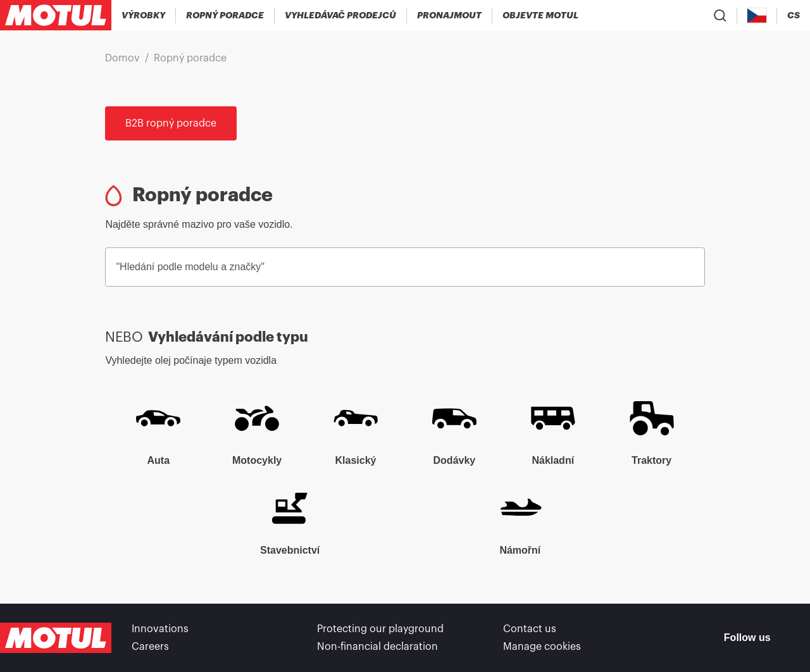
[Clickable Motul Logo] (56, 15)
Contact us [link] (530, 629)
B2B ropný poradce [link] (171, 123)
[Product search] (720, 15)
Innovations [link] (160, 629)
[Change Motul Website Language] (794, 16)
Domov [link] (122, 58)
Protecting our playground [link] (380, 629)
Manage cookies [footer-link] (542, 647)
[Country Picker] (757, 16)
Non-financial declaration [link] (377, 647)
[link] (450, 15)
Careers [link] (150, 647)
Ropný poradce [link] (190, 58)
